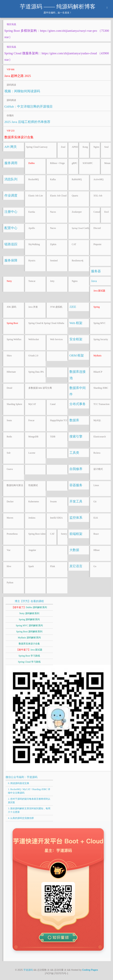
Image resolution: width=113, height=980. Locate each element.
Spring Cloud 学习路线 (29, 662)
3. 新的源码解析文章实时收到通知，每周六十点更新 (29, 810)
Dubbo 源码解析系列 (29, 607)
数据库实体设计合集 (29, 644)
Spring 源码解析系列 (29, 619)
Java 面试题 (29, 650)
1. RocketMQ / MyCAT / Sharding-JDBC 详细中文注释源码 (29, 791)
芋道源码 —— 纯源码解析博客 (58, 6)
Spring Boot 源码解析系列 (29, 632)
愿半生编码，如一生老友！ (58, 13)
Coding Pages (90, 970)
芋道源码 (28, 970)
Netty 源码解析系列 (29, 613)
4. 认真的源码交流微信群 (21, 818)
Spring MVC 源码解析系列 (29, 625)
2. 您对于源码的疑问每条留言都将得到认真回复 (29, 801)
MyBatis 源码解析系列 (29, 638)
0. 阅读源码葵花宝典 (19, 783)
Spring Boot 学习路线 (29, 656)
